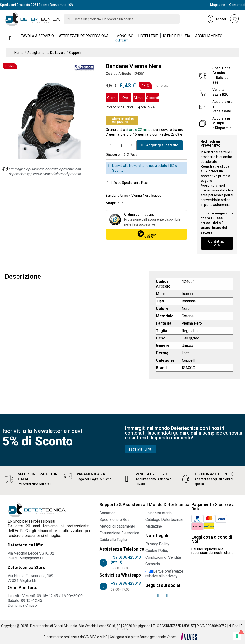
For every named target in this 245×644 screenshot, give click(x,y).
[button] (7, 113)
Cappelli (189, 360)
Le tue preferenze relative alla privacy (164, 574)
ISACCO (189, 368)
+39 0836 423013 (126, 583)
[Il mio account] (217, 19)
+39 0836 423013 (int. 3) (214, 474)
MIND (104, 637)
